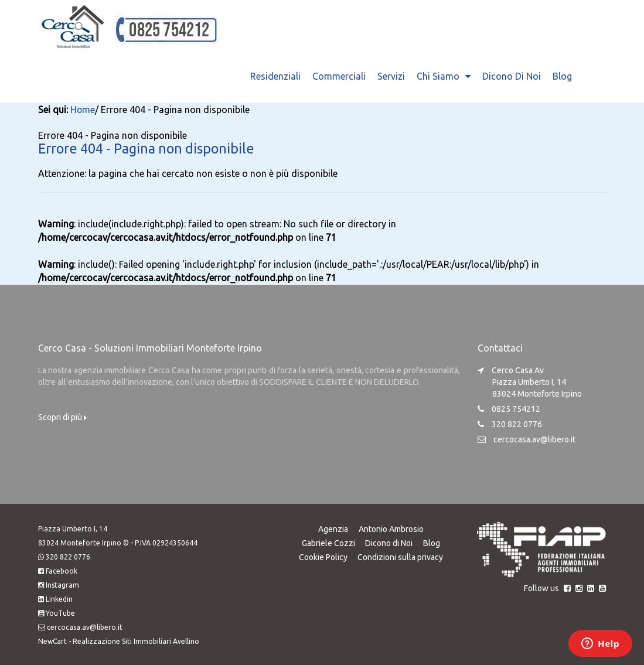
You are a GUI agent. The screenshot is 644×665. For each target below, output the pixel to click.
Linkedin (59, 598)
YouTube (60, 612)
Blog (562, 76)
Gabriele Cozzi (328, 542)
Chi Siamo (438, 76)
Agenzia (333, 528)
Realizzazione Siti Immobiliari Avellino (136, 640)
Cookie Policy (323, 556)
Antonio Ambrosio (391, 528)
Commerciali (339, 76)
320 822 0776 (68, 556)
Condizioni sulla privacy (400, 556)
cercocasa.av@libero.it (534, 438)
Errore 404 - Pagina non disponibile (151, 147)
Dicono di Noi (512, 76)
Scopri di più (62, 416)
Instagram (62, 584)
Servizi (391, 76)
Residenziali (275, 76)
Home (83, 110)
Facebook (62, 570)
